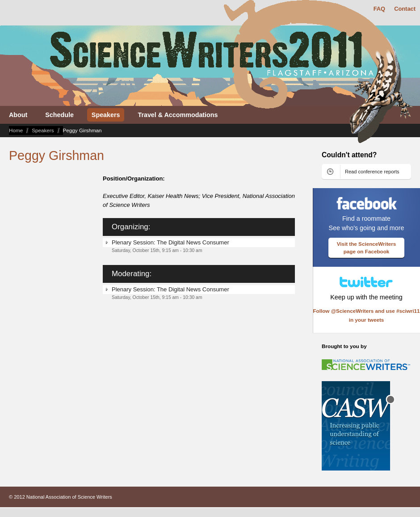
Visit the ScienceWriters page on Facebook (367, 248)
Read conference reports (372, 172)
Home (16, 130)
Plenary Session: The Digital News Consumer (170, 242)
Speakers (43, 130)
